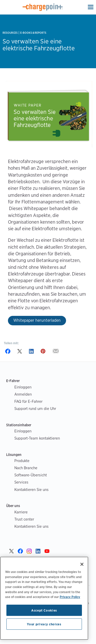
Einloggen (23, 387)
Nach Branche (26, 468)
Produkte (22, 461)
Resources (10, 33)
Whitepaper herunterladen (37, 320)
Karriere (21, 512)
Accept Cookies (44, 610)
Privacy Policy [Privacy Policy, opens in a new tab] (70, 597)
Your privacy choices (44, 624)
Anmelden (23, 394)
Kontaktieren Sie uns (31, 490)
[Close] (82, 564)
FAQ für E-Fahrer (28, 401)
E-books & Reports (33, 33)
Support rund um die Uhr (35, 409)
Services (21, 482)
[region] (44, 598)
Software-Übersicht (31, 475)
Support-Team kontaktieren (37, 438)
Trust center (24, 519)
